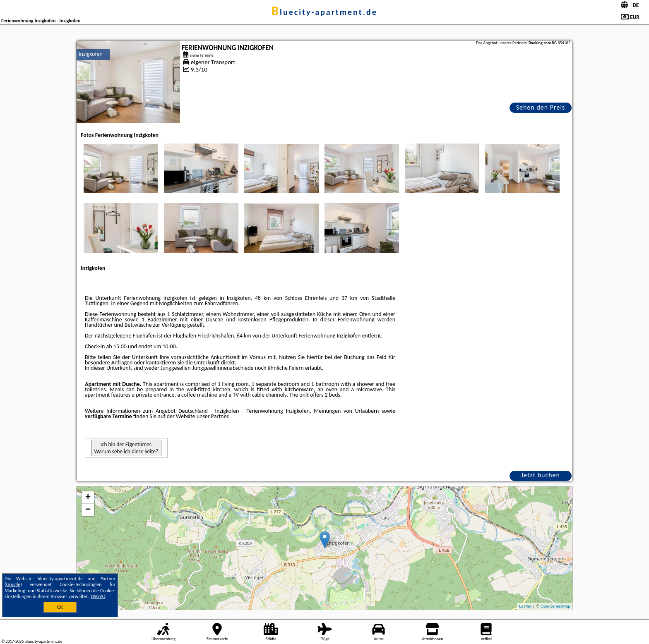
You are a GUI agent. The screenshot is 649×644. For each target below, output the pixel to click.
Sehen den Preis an (541, 108)
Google (13, 584)
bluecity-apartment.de (324, 12)
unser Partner (212, 416)
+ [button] (88, 498)
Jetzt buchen (541, 475)
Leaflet (525, 606)
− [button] (88, 510)
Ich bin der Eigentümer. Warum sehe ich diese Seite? (126, 448)
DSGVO (98, 596)
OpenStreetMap (555, 606)
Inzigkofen (91, 54)
